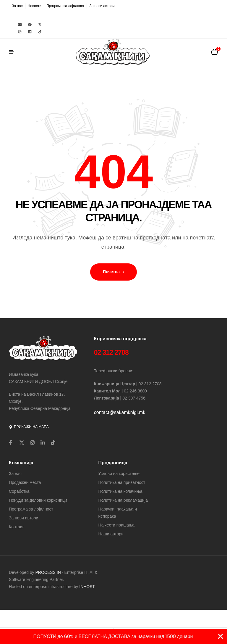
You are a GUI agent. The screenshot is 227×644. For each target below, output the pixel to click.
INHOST (87, 587)
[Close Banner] (220, 636)
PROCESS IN (49, 572)
